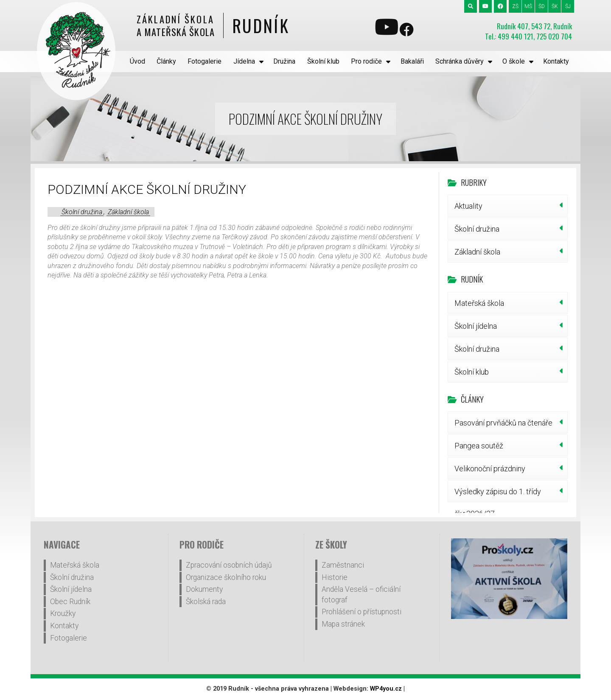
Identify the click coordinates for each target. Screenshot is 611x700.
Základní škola (128, 212)
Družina (284, 61)
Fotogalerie (205, 61)
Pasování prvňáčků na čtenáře (503, 423)
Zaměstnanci (343, 565)
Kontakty (556, 61)
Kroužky (63, 613)
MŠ (528, 6)
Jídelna (244, 61)
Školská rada (206, 602)
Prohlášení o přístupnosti (362, 612)
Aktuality (468, 206)
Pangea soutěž (479, 446)
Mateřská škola (479, 303)
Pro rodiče (366, 61)
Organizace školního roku (226, 577)
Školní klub (323, 61)
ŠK (555, 6)
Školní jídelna (476, 326)
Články (166, 61)
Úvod (137, 61)
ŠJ (568, 6)
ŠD (542, 6)
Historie (335, 577)
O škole (514, 61)
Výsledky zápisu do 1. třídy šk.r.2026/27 (498, 495)
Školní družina (82, 212)
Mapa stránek (343, 624)
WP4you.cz (386, 689)
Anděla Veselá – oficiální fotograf (361, 595)
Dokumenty (204, 589)
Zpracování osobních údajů (229, 565)
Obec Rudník (70, 602)
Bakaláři (412, 61)
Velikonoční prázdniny (490, 469)
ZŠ (515, 6)
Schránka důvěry (460, 61)
